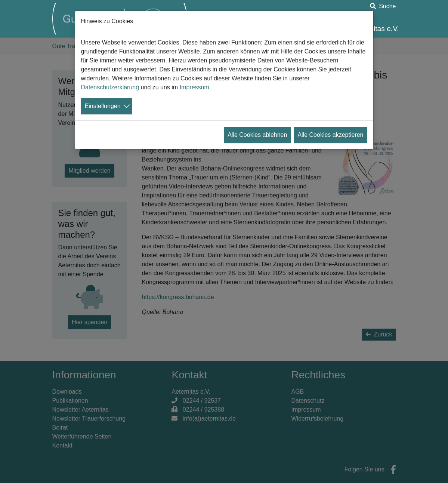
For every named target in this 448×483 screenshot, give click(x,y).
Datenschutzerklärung (110, 87)
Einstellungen (103, 106)
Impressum (194, 87)
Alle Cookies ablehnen (257, 135)
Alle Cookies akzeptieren (330, 135)
